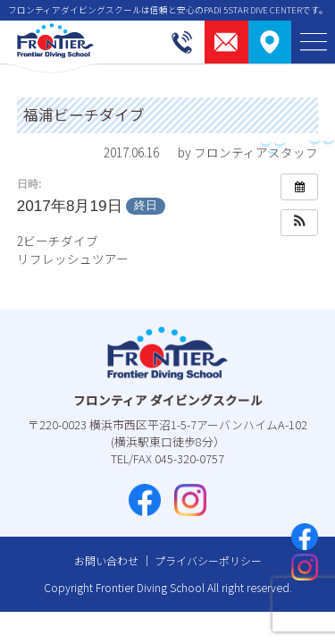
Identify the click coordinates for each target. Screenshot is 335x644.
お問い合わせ (106, 560)
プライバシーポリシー (208, 560)
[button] (299, 223)
